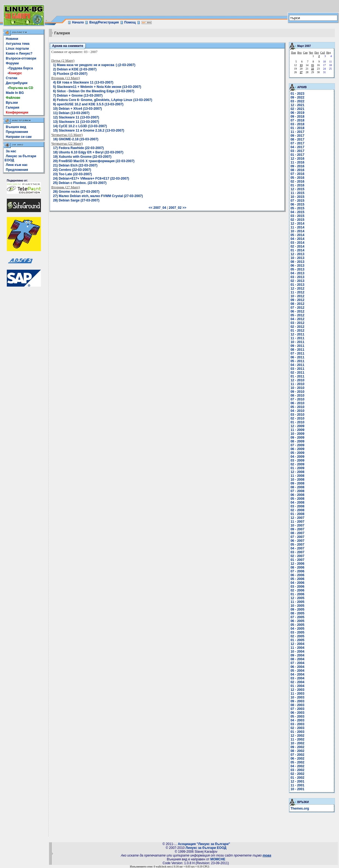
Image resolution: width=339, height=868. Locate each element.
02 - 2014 (297, 246)
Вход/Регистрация (104, 22)
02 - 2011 (297, 373)
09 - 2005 (297, 610)
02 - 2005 (297, 636)
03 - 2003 (297, 724)
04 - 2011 (297, 365)
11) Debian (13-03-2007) (71, 113)
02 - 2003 (297, 728)
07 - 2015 (297, 201)
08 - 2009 (297, 441)
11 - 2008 (297, 476)
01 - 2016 (297, 185)
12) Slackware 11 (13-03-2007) (76, 117)
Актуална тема (18, 44)
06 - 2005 (297, 621)
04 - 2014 (297, 239)
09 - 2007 (297, 529)
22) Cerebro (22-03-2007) (72, 170)
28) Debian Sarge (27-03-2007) (76, 200)
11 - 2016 (297, 162)
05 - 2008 (297, 499)
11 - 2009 (297, 430)
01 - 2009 (297, 468)
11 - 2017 (297, 132)
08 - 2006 (297, 567)
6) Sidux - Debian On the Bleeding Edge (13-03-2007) (94, 91)
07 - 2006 (297, 571)
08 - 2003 (297, 705)
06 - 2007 (297, 541)
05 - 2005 (297, 625)
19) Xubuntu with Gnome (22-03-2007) (82, 157)
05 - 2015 (297, 208)
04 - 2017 (297, 147)
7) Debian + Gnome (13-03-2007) (78, 96)
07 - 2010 (297, 399)
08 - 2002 (297, 751)
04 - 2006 (297, 583)
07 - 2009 (297, 445)
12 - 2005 (297, 598)
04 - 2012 (297, 319)
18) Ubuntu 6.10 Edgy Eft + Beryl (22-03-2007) (88, 152)
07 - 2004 (297, 663)
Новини (12, 39)
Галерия (12, 108)
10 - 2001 (297, 789)
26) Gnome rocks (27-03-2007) (76, 192)
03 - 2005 (297, 632)
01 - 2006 (297, 594)
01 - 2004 (297, 686)
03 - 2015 (297, 216)
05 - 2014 (297, 235)
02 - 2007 (297, 556)
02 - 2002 (297, 774)
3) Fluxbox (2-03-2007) (70, 74)
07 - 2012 (297, 308)
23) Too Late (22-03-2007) (73, 174)
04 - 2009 (297, 457)
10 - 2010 (297, 388)
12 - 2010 (297, 380)
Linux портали (17, 49)
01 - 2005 (297, 640)
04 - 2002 (297, 766)
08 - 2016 (297, 170)
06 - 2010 (297, 403)
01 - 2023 (297, 94)
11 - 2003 (297, 694)
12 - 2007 (297, 518)
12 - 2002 (297, 736)
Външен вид (16, 127)
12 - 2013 (297, 254)
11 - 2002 (297, 739)
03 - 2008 (297, 506)
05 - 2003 (297, 717)
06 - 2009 (297, 449)
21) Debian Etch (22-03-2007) (75, 165)
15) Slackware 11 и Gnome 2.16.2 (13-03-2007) (89, 130)
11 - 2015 (297, 193)
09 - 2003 (297, 701)
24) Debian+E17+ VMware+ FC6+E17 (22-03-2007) (91, 179)
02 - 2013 (297, 281)
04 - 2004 (297, 674)
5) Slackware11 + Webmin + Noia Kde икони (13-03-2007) (97, 87)
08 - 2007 (297, 533)
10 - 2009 (297, 434)
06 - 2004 (297, 667)
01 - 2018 (297, 128)
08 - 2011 (297, 350)
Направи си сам (19, 137)
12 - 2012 (297, 289)
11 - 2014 (297, 227)
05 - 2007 (297, 545)
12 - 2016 (297, 159)
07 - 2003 (297, 709)
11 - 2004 (297, 648)
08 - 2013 (297, 262)
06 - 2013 (297, 266)
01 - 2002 (297, 778)
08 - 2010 (297, 396)
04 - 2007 (297, 548)
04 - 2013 (297, 273)
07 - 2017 (297, 143)
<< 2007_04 (157, 208)
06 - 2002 (297, 759)
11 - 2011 (297, 338)
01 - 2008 (297, 514)
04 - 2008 (297, 503)
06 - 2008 (297, 495)
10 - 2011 (297, 342)
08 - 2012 (297, 304)
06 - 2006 (297, 575)
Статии (11, 78)
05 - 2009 (297, 453)
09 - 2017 (297, 136)
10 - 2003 (297, 697)
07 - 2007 (297, 537)
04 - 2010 (297, 411)
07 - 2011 (297, 353)
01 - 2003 (297, 732)
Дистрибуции (16, 83)
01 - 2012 (297, 331)
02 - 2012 (297, 327)
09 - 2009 (297, 438)
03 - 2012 (297, 323)
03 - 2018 (297, 124)
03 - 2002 (297, 770)
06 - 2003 (297, 713)
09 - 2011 (297, 346)
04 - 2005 (297, 629)
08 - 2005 (297, 613)
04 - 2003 (297, 720)
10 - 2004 (297, 652)
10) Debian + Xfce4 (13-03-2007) (78, 109)
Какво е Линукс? (19, 53)
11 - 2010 (297, 384)
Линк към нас (17, 165)
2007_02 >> (178, 208)
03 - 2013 (297, 277)
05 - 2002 (297, 762)
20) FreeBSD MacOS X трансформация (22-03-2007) (94, 161)
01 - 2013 (297, 285)
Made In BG (15, 93)
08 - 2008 (297, 487)
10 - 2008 (297, 480)
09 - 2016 (297, 166)
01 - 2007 (297, 560)
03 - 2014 (297, 243)
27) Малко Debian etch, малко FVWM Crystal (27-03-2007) (98, 196)
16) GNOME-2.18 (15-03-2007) (76, 139)
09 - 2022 (297, 97)
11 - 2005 (297, 602)
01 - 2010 (297, 422)
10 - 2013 (297, 258)
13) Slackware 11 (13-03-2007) (76, 122)
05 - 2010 (297, 407)
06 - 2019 (297, 113)
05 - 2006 (297, 579)
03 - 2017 (297, 151)
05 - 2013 (297, 269)
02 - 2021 (297, 109)
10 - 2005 (297, 606)
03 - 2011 (297, 369)
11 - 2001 (297, 785)
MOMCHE (218, 859)
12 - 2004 (297, 644)
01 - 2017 (297, 155)
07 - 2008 (297, 491)
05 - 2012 (297, 315)
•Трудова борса (19, 68)
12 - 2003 (297, 690)
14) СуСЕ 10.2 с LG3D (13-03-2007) (80, 126)
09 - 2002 (297, 747)
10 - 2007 (297, 525)
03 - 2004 (297, 678)
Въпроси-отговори (21, 58)
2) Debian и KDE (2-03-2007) (75, 69)
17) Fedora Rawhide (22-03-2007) (79, 148)
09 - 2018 (297, 117)
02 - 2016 (297, 182)
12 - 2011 (297, 334)
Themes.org (300, 808)
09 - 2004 (297, 655)
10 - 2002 (297, 743)
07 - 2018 (297, 120)
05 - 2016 (297, 178)
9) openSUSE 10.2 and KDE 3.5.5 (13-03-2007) (88, 104)
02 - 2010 (297, 418)
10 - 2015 (297, 197)
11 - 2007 (297, 522)
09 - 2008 (297, 483)
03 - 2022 (297, 101)
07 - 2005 (297, 617)
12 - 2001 (297, 781)
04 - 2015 (297, 212)
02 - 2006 (297, 590)
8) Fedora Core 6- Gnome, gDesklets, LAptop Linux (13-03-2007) (103, 100)
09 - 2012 (297, 300)
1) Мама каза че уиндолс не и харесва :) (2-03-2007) (94, 65)
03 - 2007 (297, 552)
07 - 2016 (297, 174)
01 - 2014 (297, 250)
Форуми (12, 63)
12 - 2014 (297, 224)
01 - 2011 (297, 376)
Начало (78, 22)
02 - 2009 (297, 464)
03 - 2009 (297, 460)
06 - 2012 (297, 311)
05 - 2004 (297, 671)
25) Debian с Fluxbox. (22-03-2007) (80, 183)
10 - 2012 (297, 296)
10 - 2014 (297, 231)
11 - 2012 (297, 292)
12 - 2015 (297, 189)
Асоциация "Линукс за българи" (204, 844)
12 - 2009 (297, 426)
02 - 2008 (297, 510)
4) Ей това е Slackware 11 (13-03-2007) (83, 82)
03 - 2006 (297, 587)
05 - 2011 (297, 361)
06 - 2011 (297, 357)
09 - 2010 (297, 392)
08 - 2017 (297, 139)
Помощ (130, 22)
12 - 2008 (297, 472)
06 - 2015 (297, 204)
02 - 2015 (297, 220)
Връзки (12, 103)
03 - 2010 (297, 415)
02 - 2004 (297, 682)
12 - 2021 (297, 105)
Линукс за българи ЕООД (206, 848)
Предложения (17, 132)
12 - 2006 (297, 564)
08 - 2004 (297, 659)
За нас (11, 151)
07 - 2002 (297, 755)
